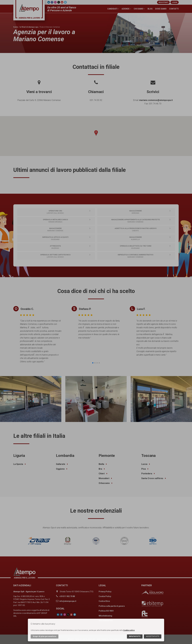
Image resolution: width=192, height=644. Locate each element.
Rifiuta (135, 636)
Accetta (153, 636)
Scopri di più (45, 636)
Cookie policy (129, 630)
